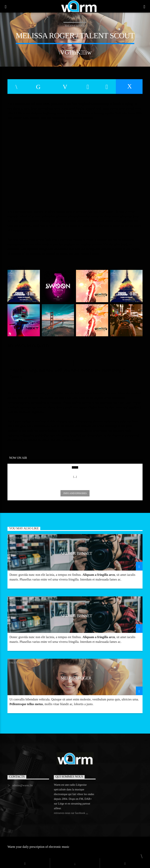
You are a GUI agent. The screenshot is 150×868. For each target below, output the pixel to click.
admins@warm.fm (22, 785)
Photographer (20, 538)
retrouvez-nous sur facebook (71, 813)
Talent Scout (75, 26)
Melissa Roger (76, 678)
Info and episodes (75, 493)
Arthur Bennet (76, 553)
